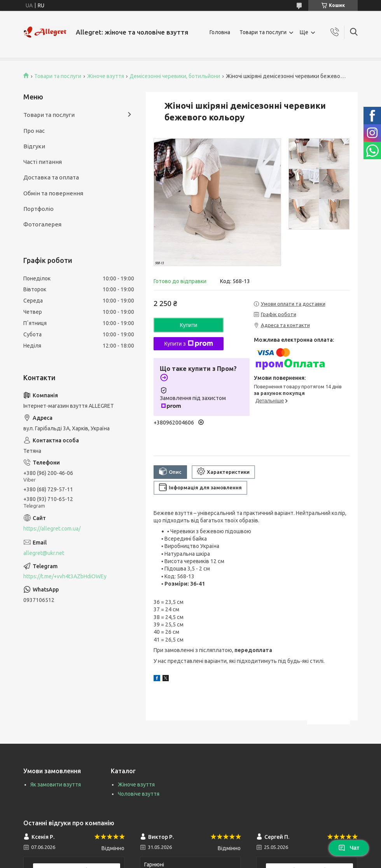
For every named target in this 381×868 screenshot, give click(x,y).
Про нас (34, 131)
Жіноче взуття (106, 76)
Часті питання (43, 162)
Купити (189, 325)
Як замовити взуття (56, 785)
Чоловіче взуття (139, 794)
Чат (349, 848)
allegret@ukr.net (44, 553)
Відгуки (34, 146)
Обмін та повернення (53, 193)
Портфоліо (38, 209)
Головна (220, 32)
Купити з (188, 344)
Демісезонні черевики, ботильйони (175, 76)
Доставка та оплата (51, 177)
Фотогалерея (42, 224)
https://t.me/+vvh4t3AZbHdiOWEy (65, 576)
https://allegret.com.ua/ (52, 529)
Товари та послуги (263, 32)
